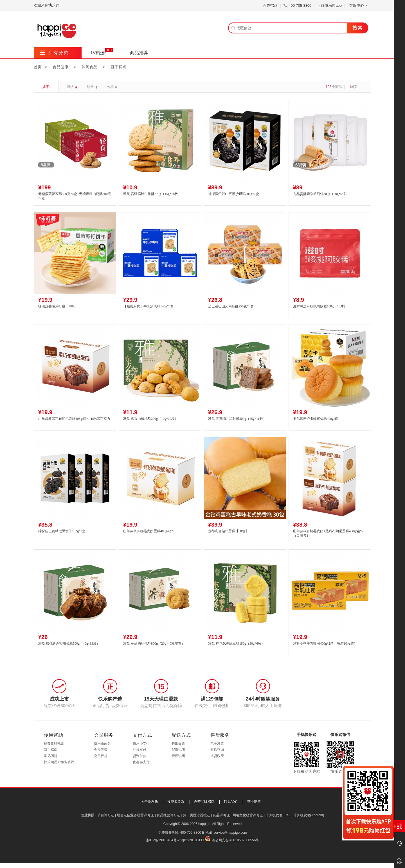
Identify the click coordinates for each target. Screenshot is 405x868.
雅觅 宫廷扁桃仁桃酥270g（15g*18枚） (152, 194)
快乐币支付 (141, 744)
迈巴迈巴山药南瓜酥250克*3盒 (231, 306)
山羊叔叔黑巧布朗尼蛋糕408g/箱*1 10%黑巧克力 (74, 419)
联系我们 (231, 802)
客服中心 (359, 5)
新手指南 (51, 750)
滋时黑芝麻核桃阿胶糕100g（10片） (320, 306)
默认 (71, 87)
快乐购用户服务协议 (59, 762)
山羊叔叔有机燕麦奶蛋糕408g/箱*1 (149, 531)
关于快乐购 (149, 802)
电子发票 (217, 744)
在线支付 (139, 750)
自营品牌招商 (204, 802)
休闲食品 (89, 67)
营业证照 (254, 802)
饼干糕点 (118, 67)
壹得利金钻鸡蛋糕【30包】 (228, 531)
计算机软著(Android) (309, 815)
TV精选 (97, 53)
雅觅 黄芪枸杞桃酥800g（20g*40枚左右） (154, 643)
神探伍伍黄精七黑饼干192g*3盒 (62, 531)
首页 (38, 67)
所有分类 (54, 53)
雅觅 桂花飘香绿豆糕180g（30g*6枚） (236, 643)
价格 (113, 87)
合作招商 (270, 5)
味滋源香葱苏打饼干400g (57, 306)
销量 (91, 87)
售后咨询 (217, 750)
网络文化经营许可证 (248, 815)
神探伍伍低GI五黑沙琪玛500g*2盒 (234, 194)
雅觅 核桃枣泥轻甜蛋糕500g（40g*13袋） (69, 643)
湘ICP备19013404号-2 (163, 840)
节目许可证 (106, 815)
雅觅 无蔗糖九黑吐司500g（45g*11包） (237, 419)
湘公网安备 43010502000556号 (236, 840)
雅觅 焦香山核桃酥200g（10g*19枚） (151, 419)
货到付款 (139, 756)
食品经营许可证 (168, 815)
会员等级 (101, 750)
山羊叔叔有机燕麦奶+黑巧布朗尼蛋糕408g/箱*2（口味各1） (328, 533)
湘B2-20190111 (192, 840)
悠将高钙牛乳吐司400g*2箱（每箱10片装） (325, 643)
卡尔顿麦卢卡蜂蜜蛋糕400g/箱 (315, 419)
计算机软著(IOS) (278, 815)
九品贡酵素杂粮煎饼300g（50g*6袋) (320, 194)
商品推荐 (139, 53)
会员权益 (101, 756)
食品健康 (60, 67)
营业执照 (88, 815)
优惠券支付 (141, 762)
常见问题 (51, 756)
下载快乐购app (329, 5)
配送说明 (178, 750)
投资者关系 (176, 802)
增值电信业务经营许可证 (135, 815)
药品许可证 (221, 815)
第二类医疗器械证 (197, 815)
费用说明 (178, 756)
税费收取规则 (54, 744)
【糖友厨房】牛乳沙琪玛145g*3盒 (148, 306)
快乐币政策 (102, 744)
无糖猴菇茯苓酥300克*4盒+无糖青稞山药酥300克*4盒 (75, 196)
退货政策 (217, 756)
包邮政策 (178, 744)
